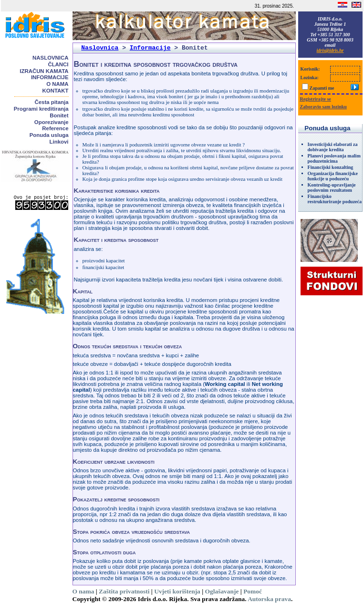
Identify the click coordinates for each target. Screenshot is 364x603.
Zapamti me (322, 88)
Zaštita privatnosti (124, 591)
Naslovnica (50, 58)
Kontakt (56, 91)
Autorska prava (269, 599)
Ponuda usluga (49, 135)
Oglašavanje (222, 591)
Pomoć (253, 591)
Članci (58, 64)
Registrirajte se (316, 99)
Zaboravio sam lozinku (323, 107)
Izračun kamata (44, 71)
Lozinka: (310, 78)
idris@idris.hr (330, 50)
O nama (57, 84)
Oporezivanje (52, 122)
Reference (55, 128)
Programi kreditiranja (41, 109)
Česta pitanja (52, 102)
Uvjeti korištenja (177, 591)
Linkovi (59, 142)
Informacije (50, 77)
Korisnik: (310, 69)
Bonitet (59, 115)
